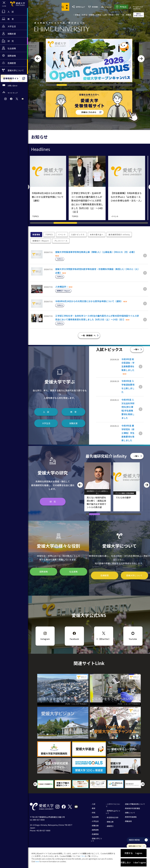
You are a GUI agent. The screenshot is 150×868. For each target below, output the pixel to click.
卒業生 (99, 11)
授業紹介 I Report (42, 216)
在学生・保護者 (88, 11)
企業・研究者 (108, 11)
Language (107, 5)
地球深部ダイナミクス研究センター (128, 492)
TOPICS (77, 216)
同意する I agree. (134, 853)
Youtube (133, 639)
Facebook (74, 639)
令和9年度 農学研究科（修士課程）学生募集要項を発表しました (128, 433)
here (37, 861)
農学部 (90, 493)
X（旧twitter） (104, 639)
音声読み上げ (79, 5)
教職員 (129, 11)
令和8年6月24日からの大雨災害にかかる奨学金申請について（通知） (89, 301)
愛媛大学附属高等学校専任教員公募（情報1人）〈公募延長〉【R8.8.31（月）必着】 (96, 252)
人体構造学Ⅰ (62, 287)
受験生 (78, 11)
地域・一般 (120, 11)
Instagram (45, 639)
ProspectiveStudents (67, 11)
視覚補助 (94, 5)
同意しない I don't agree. (134, 862)
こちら (82, 856)
